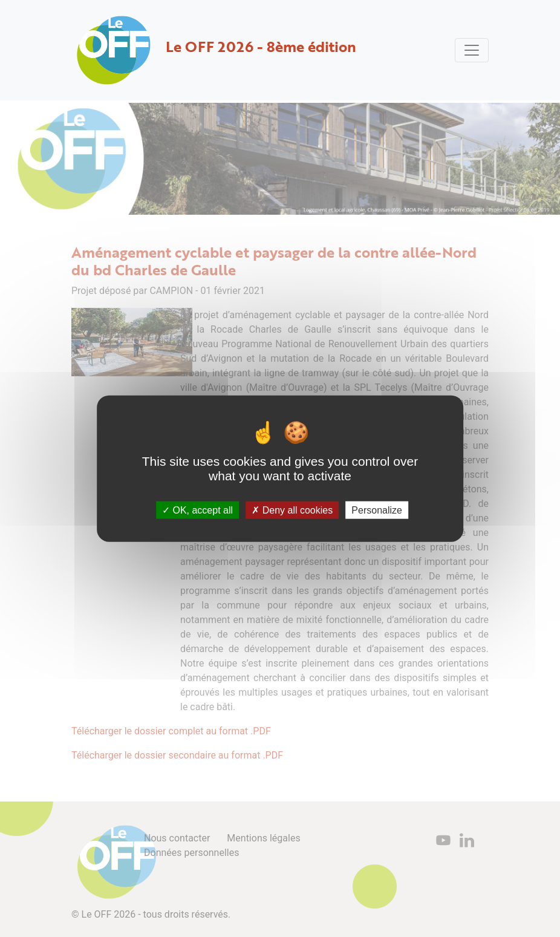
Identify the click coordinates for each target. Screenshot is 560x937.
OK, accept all (197, 510)
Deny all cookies (292, 510)
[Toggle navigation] (472, 50)
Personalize (377, 510)
